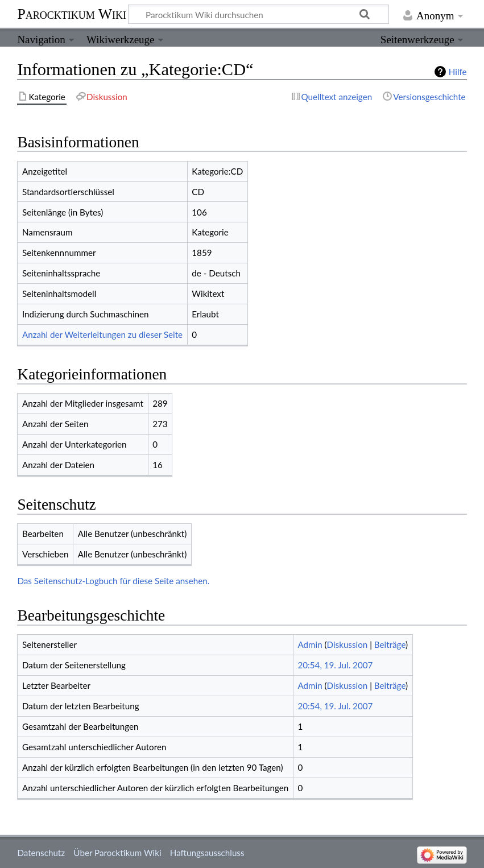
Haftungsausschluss (207, 853)
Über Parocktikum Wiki (117, 853)
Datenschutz (41, 853)
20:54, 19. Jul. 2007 (335, 665)
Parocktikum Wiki (72, 13)
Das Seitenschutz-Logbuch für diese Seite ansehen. (113, 581)
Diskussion (348, 644)
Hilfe (458, 72)
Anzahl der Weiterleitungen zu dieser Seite (102, 334)
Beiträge (390, 644)
